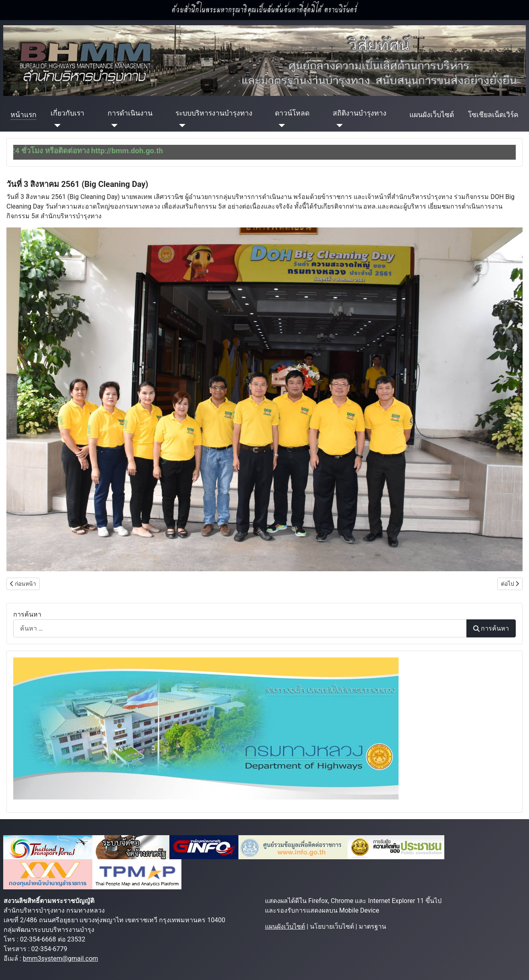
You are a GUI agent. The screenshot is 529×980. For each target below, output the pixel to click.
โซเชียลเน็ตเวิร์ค (493, 115)
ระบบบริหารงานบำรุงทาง (214, 113)
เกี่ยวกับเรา (67, 113)
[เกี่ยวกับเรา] (56, 125)
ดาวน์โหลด (292, 113)
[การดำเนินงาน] (113, 125)
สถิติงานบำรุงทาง (360, 113)
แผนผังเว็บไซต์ (432, 115)
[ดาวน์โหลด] (280, 125)
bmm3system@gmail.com (61, 959)
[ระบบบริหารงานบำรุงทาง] (180, 125)
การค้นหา (27, 614)
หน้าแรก (23, 115)
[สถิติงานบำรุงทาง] (338, 125)
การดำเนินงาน (130, 113)
